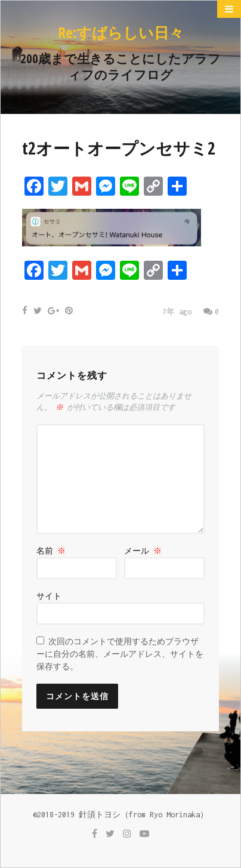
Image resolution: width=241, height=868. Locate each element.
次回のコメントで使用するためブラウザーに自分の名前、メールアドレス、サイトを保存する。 (120, 654)
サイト (49, 596)
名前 (51, 551)
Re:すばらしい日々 (121, 32)
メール (143, 551)
